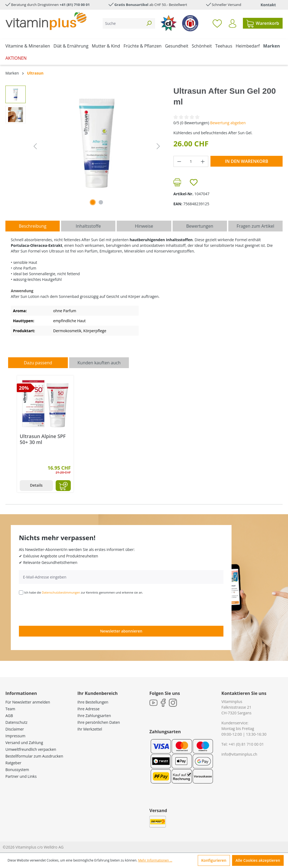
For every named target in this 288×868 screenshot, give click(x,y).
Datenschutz (16, 722)
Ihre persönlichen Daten (99, 722)
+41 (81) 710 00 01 (75, 5)
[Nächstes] (158, 146)
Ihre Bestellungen (93, 702)
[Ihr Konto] (232, 23)
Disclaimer (15, 729)
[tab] (33, 226)
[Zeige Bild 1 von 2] (93, 202)
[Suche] (123, 23)
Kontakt (268, 5)
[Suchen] (149, 23)
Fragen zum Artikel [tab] (255, 226)
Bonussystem (17, 770)
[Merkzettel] (217, 23)
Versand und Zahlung (24, 743)
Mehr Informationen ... (155, 860)
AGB (9, 716)
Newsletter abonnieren (121, 631)
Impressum (15, 736)
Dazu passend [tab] (38, 363)
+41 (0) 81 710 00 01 (246, 744)
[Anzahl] (191, 161)
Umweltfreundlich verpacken (31, 749)
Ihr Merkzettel (90, 729)
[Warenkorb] (263, 23)
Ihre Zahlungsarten (94, 716)
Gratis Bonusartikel (131, 5)
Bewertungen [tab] (200, 226)
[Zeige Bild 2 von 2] (101, 202)
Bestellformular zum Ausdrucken (34, 756)
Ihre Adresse (89, 709)
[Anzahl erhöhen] (203, 161)
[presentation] (60, 610)
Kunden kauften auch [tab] (99, 363)
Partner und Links (21, 776)
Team (10, 709)
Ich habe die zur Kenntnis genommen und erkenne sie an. (84, 592)
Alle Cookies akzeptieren (258, 860)
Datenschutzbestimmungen (61, 592)
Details (36, 485)
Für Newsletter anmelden (28, 702)
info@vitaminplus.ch (240, 754)
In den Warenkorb (247, 161)
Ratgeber (13, 763)
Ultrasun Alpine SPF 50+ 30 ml (43, 439)
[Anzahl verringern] (179, 161)
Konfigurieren (214, 860)
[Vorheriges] (35, 146)
